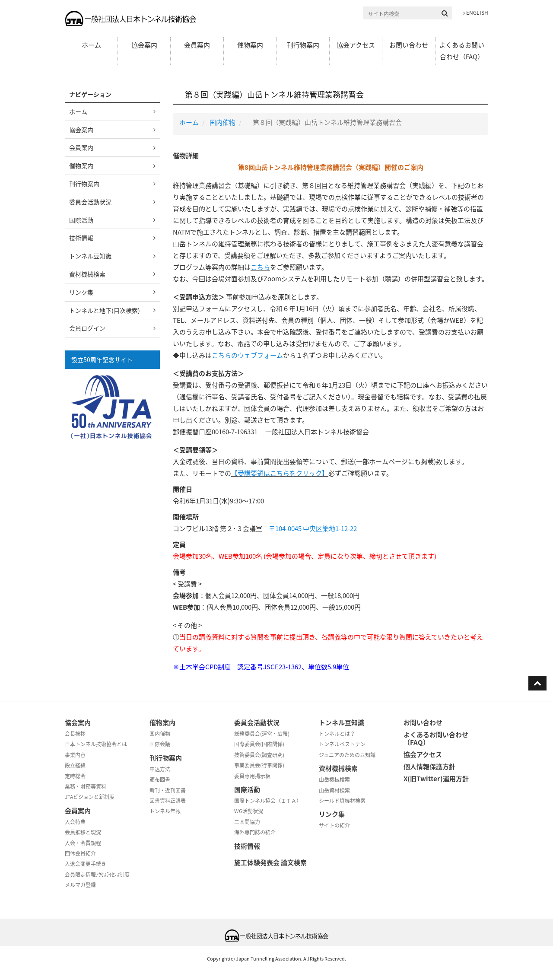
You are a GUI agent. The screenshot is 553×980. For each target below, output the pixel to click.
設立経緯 (75, 765)
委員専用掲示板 (252, 776)
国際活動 (81, 220)
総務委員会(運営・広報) (262, 734)
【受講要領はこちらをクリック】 (280, 473)
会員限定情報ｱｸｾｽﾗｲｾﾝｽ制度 (97, 875)
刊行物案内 (303, 45)
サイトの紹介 (334, 825)
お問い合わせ (409, 45)
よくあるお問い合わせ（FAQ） (462, 51)
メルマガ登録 (80, 885)
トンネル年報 (165, 811)
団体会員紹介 (80, 853)
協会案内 (144, 45)
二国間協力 (247, 822)
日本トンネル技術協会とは (96, 744)
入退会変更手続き (86, 864)
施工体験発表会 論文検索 (270, 862)
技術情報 (81, 238)
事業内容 (75, 755)
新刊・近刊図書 (168, 790)
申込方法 (160, 769)
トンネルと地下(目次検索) (105, 310)
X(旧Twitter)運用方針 (436, 779)
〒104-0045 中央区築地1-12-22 (313, 528)
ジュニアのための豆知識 (347, 755)
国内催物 (222, 122)
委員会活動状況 (90, 202)
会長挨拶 (75, 734)
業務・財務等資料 (86, 786)
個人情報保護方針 (429, 767)
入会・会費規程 (83, 843)
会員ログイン (87, 328)
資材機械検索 (87, 274)
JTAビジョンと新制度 (90, 797)
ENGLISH (476, 13)
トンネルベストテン (342, 744)
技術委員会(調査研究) (259, 755)
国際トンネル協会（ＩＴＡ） (268, 801)
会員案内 (197, 45)
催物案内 (250, 45)
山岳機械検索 (334, 780)
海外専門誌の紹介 (255, 832)
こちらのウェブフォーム (247, 355)
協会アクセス (356, 45)
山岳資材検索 (334, 790)
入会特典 (75, 822)
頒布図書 (160, 780)
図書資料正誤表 (168, 801)
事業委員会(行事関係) (259, 765)
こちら (260, 267)
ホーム (91, 45)
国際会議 (160, 744)
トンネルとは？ (337, 734)
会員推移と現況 (83, 832)
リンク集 (81, 292)
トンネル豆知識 (90, 256)
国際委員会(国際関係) (259, 744)
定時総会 (75, 776)
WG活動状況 (249, 811)
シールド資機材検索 (342, 801)
